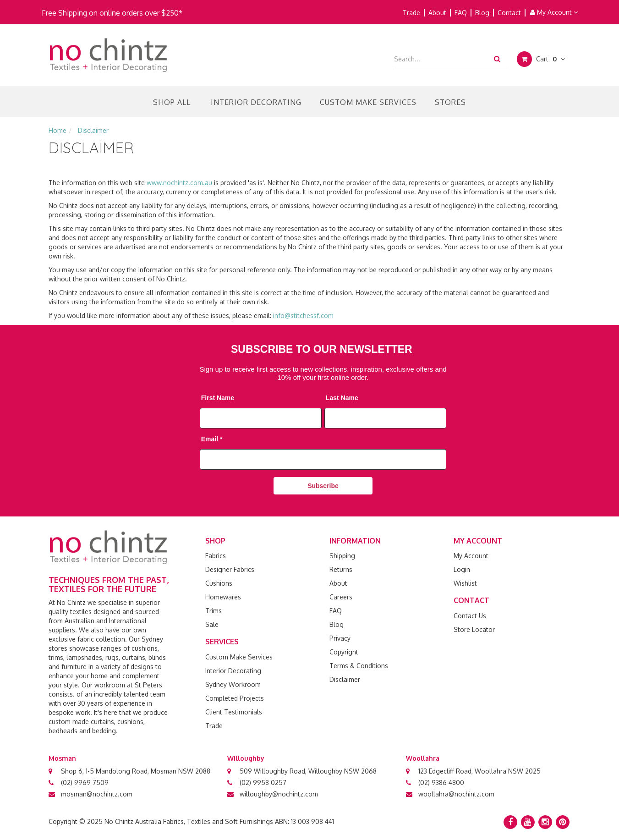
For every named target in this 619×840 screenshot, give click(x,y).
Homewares (223, 597)
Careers (341, 597)
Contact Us (470, 616)
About (437, 13)
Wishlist (465, 583)
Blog (482, 13)
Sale (212, 624)
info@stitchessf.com (303, 316)
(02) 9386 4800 (441, 782)
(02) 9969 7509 (85, 782)
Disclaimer (345, 679)
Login (462, 569)
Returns (341, 569)
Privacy (340, 638)
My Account (554, 12)
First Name (218, 398)
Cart (541, 59)
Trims (214, 611)
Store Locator (474, 629)
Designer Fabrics (230, 569)
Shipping (342, 556)
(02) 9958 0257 (263, 782)
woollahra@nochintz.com (456, 794)
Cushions (219, 583)
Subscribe (323, 486)
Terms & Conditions (359, 666)
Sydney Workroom (233, 684)
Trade (411, 13)
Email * (212, 439)
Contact (509, 13)
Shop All (172, 102)
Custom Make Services (368, 102)
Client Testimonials (234, 712)
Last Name (342, 398)
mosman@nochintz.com (97, 794)
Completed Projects (235, 698)
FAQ (461, 13)
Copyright (344, 652)
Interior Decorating (256, 102)
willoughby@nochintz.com (279, 794)
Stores (450, 102)
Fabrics (216, 556)
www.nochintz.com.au (179, 183)
